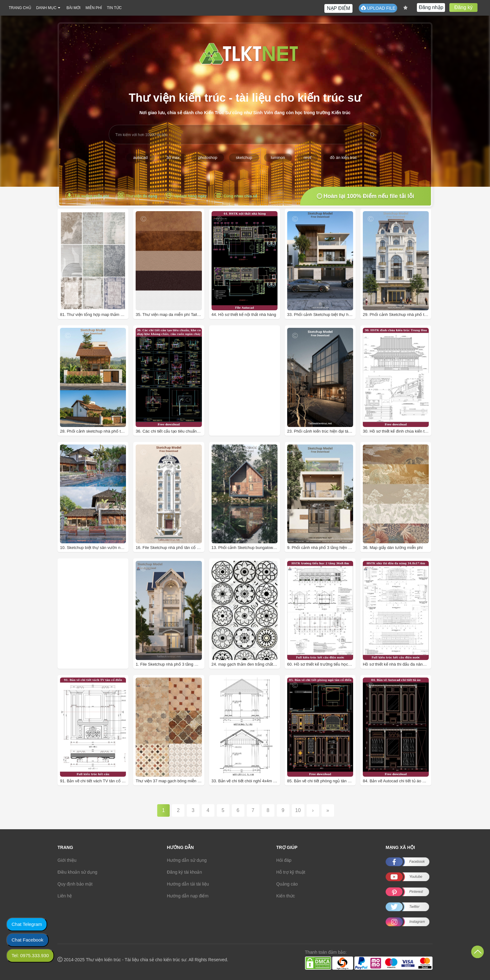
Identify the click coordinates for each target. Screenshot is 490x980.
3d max (173, 157)
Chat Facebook (27, 940)
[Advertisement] (253, 391)
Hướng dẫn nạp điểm (188, 896)
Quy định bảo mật (75, 884)
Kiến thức (286, 896)
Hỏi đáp (284, 860)
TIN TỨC (114, 8)
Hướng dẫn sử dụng (187, 860)
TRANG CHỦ (20, 8)
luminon (278, 157)
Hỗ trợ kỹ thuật (291, 872)
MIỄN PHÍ (94, 8)
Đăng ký (464, 7)
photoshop (208, 157)
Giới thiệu (67, 860)
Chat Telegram (27, 924)
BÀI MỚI (74, 8)
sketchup (244, 157)
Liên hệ (65, 896)
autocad (140, 157)
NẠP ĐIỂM (339, 8)
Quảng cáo (287, 884)
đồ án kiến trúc (343, 157)
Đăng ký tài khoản (184, 872)
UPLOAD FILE (378, 8)
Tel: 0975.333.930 (30, 955)
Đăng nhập (431, 7)
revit (308, 157)
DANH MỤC (46, 8)
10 (298, 810)
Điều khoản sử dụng (77, 872)
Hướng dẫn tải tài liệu (188, 884)
